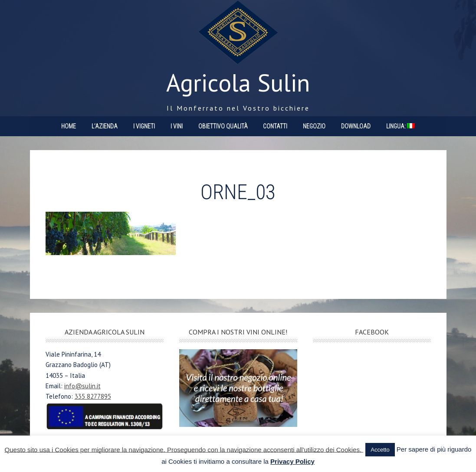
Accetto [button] (380, 450)
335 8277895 (93, 396)
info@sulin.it (82, 386)
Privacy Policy (292, 461)
